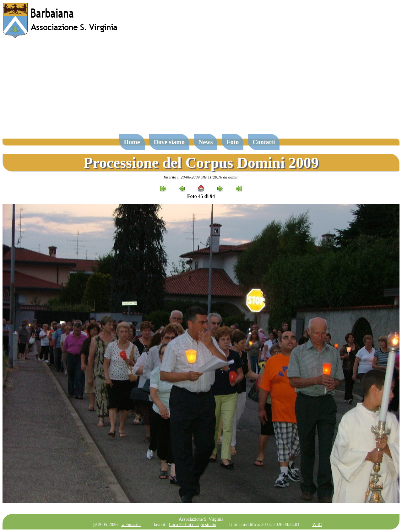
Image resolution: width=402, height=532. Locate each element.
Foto (233, 142)
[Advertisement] (201, 89)
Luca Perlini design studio (193, 524)
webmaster (131, 524)
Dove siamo (169, 142)
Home (132, 142)
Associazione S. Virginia (201, 519)
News (206, 142)
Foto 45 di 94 (201, 196)
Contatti (264, 142)
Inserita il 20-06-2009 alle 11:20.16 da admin (201, 177)
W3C (317, 524)
